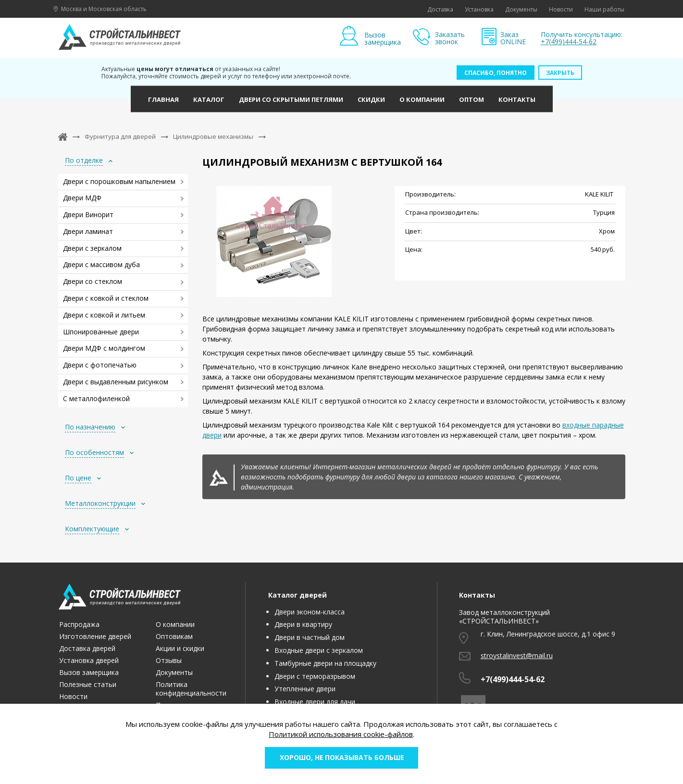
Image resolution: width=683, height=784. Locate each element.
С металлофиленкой (96, 398)
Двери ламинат (88, 231)
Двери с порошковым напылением (119, 181)
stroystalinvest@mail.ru (517, 655)
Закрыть (560, 73)
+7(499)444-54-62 (569, 42)
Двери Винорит (88, 214)
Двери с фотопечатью (100, 365)
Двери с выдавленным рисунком (116, 382)
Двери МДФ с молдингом (104, 348)
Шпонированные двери (101, 332)
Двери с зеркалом (92, 248)
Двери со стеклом (93, 281)
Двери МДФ (82, 198)
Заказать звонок (450, 38)
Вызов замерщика (383, 38)
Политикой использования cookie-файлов (341, 734)
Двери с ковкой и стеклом (106, 298)
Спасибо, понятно (496, 73)
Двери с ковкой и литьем (104, 315)
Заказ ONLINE (513, 38)
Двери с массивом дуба (101, 264)
